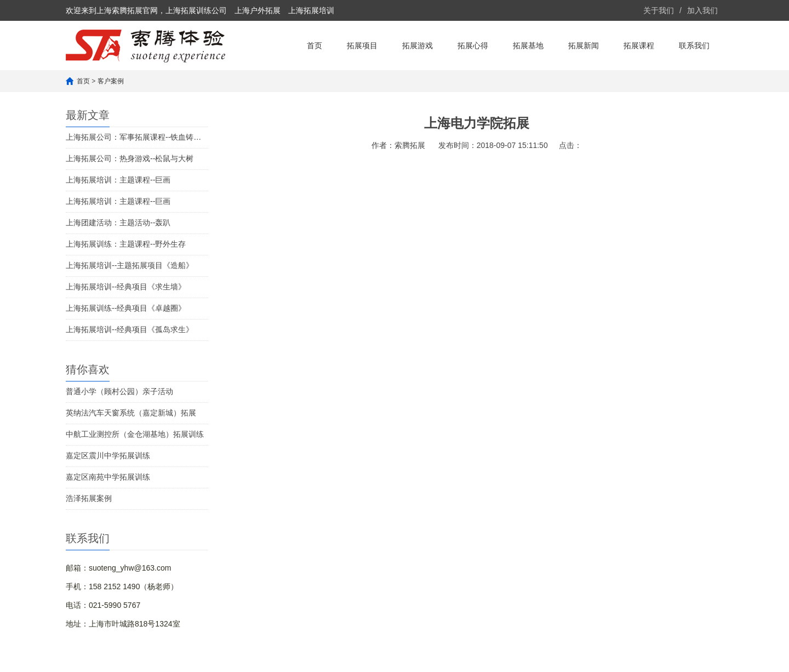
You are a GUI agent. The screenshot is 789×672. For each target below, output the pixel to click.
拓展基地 (528, 45)
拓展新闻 (584, 45)
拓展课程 (639, 45)
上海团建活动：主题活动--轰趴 (118, 223)
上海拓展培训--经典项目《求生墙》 (126, 287)
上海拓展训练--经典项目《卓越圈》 (126, 308)
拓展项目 (362, 45)
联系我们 (694, 45)
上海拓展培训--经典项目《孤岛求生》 (130, 329)
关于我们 (659, 10)
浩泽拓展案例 (89, 498)
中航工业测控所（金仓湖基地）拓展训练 (135, 434)
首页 (315, 45)
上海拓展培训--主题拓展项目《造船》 (130, 265)
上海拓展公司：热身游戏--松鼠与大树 (130, 158)
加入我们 (702, 10)
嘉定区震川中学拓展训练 (108, 455)
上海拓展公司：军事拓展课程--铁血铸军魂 (137, 137)
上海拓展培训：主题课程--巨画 (118, 180)
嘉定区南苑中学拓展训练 (108, 477)
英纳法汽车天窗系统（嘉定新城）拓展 (131, 413)
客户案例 (111, 81)
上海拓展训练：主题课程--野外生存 (126, 244)
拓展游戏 (418, 45)
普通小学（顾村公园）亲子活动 (119, 391)
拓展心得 (473, 45)
